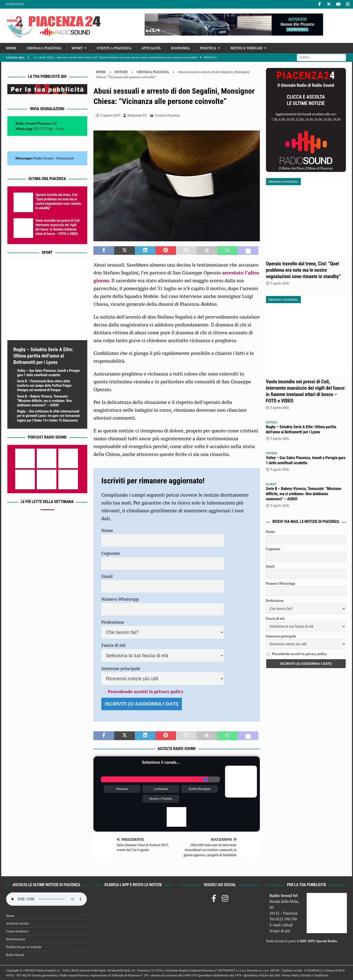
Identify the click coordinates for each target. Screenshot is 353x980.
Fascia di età (113, 645)
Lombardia (161, 789)
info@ (288, 925)
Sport (77, 48)
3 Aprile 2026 (280, 283)
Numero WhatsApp (120, 599)
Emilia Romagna (200, 789)
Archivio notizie (18, 923)
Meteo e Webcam (246, 48)
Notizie (121, 72)
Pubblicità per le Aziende (24, 947)
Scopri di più (280, 931)
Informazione (16, 939)
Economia (180, 48)
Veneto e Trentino (161, 799)
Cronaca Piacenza (44, 48)
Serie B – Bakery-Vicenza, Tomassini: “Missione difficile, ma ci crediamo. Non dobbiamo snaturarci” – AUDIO (45, 401)
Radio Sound (15, 4)
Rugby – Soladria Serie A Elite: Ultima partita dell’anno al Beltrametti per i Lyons (43, 356)
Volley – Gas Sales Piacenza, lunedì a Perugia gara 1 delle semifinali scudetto (306, 460)
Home (11, 48)
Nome (107, 530)
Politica (208, 48)
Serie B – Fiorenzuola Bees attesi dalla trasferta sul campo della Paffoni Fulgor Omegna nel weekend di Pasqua (44, 386)
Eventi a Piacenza (114, 48)
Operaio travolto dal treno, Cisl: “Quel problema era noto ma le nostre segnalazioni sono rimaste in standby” (303, 270)
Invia (60, 129)
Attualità (151, 48)
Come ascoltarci (17, 931)
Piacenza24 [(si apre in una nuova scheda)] (65, 158)
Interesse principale (121, 668)
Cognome (111, 553)
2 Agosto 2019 (110, 115)
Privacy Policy (291, 975)
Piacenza (122, 789)
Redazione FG (137, 115)
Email (107, 576)
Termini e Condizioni (315, 975)
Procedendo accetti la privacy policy (146, 691)
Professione (113, 622)
